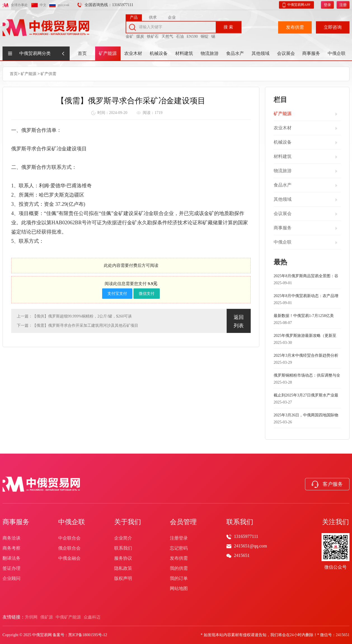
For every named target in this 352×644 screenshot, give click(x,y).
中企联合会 (69, 538)
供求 (153, 16)
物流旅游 (210, 53)
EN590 (192, 35)
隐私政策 (123, 568)
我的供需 (179, 568)
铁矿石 (153, 35)
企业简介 (123, 538)
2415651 (242, 555)
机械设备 (159, 53)
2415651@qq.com (250, 546)
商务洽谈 (11, 538)
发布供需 (295, 26)
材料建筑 (184, 53)
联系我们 (123, 548)
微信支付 (147, 293)
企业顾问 (11, 578)
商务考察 (11, 548)
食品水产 (235, 53)
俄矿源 (47, 617)
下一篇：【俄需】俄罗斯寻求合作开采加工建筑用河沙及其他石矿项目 (78, 325)
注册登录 (179, 538)
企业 (172, 16)
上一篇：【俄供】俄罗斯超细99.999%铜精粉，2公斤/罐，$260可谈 (74, 316)
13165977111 (246, 536)
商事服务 (311, 53)
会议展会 (286, 53)
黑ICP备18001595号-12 (88, 635)
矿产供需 (48, 73)
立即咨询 (333, 26)
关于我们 (128, 522)
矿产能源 (108, 53)
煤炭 (140, 35)
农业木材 (133, 53)
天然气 (167, 35)
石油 (180, 35)
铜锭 (205, 35)
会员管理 (183, 522)
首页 (82, 53)
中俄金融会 (69, 558)
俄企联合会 (69, 548)
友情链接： (14, 617)
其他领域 (261, 53)
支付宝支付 (117, 293)
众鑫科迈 (92, 617)
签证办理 (11, 568)
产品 (134, 16)
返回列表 (239, 321)
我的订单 (179, 578)
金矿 (130, 35)
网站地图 (179, 588)
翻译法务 (11, 558)
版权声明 (123, 578)
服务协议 (123, 558)
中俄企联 (337, 53)
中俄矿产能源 (68, 617)
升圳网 (31, 617)
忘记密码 (179, 548)
